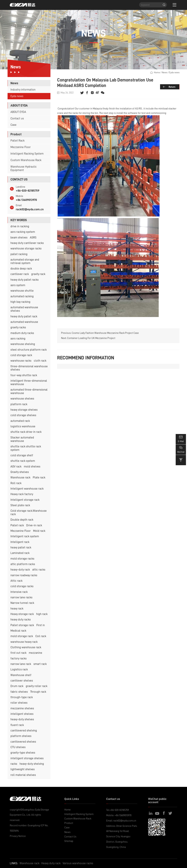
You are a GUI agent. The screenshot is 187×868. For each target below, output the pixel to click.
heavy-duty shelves (22, 719)
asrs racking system (23, 232)
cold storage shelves (23, 415)
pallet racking (19, 254)
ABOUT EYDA (18, 112)
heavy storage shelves (24, 410)
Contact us (17, 118)
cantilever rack (20, 274)
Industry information (23, 90)
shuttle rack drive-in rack (26, 432)
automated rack (20, 421)
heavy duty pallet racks (25, 280)
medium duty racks (22, 333)
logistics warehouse (23, 426)
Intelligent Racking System (27, 154)
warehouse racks (21, 361)
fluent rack (17, 725)
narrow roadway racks (24, 575)
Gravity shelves (20, 472)
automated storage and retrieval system (25, 261)
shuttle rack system (23, 461)
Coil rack (41, 636)
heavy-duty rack (20, 570)
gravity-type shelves (23, 753)
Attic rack (16, 581)
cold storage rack (21, 355)
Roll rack (16, 483)
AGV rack (16, 467)
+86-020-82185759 (28, 191)
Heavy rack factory (22, 494)
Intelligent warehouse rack (27, 489)
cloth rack (40, 361)
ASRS (33, 237)
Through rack (38, 692)
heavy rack (17, 609)
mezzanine (36, 653)
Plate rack (39, 477)
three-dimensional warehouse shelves (29, 368)
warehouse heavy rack (24, 642)
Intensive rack (19, 592)
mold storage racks (22, 559)
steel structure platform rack (29, 350)
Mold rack (39, 531)
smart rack (40, 664)
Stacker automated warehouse (22, 439)
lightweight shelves (23, 769)
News (165, 72)
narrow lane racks (21, 597)
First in (41, 625)
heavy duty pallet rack (24, 316)
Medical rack (18, 631)
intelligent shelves (22, 714)
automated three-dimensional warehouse (29, 391)
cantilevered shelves (23, 742)
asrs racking (18, 339)
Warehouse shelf (21, 675)
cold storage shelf (22, 455)
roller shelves (19, 703)
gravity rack (38, 274)
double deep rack (21, 269)
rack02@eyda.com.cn (30, 209)
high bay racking (20, 302)
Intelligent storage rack (25, 500)
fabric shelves (19, 692)
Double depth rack (22, 520)
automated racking (22, 296)
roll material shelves (23, 775)
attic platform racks (23, 564)
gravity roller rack (37, 686)
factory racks (19, 658)
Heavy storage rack (22, 614)
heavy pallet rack (21, 547)
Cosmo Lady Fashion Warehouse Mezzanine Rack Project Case (105, 333)
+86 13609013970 (26, 200)
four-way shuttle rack (24, 375)
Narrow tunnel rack (22, 603)
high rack (42, 614)
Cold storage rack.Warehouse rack (29, 512)
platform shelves (21, 736)
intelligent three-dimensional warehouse (29, 382)
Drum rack (17, 686)
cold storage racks (22, 586)
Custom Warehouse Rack (26, 160)
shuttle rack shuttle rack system (26, 448)
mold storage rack (22, 636)
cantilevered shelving (24, 731)
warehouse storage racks (26, 248)
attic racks (39, 570)
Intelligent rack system (25, 536)
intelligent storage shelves (27, 758)
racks (14, 764)
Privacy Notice (18, 836)
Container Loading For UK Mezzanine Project (91, 338)
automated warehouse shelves (24, 309)
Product (69, 823)
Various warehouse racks (78, 863)
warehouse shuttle (22, 291)
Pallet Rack (17, 141)
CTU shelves (18, 747)
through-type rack (22, 697)
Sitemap (69, 841)
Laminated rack (20, 553)
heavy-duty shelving (32, 764)
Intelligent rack (20, 542)
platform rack (19, 404)
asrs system (18, 285)
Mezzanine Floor (21, 147)
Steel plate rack (20, 505)
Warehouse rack (20, 477)
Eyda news (17, 96)
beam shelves (19, 237)
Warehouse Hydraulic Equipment (24, 168)
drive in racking (20, 226)
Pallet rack (17, 525)
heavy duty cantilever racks (27, 243)
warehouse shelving (23, 344)
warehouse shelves (22, 399)
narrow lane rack (21, 664)
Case (13, 125)
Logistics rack (19, 669)
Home (157, 72)
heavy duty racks (21, 620)
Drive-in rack (34, 525)
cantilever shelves (22, 681)
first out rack (18, 653)
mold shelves (32, 467)
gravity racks (18, 327)
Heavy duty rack (51, 863)
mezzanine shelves (22, 708)
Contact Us (70, 837)
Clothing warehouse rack (26, 647)
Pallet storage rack (22, 625)
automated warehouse (24, 322)
